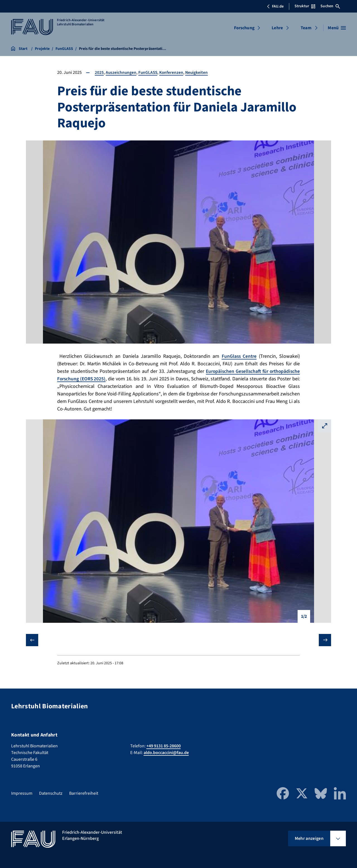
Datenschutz (51, 793)
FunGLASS (149, 72)
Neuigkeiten (199, 72)
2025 (99, 72)
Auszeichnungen (121, 72)
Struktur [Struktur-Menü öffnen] (305, 6)
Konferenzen (173, 72)
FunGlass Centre (239, 356)
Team (306, 28)
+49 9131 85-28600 (164, 746)
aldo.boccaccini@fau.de (166, 753)
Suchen (330, 6)
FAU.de (275, 6)
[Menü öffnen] (337, 28)
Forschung (244, 28)
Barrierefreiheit (84, 793)
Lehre (277, 28)
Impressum (22, 793)
